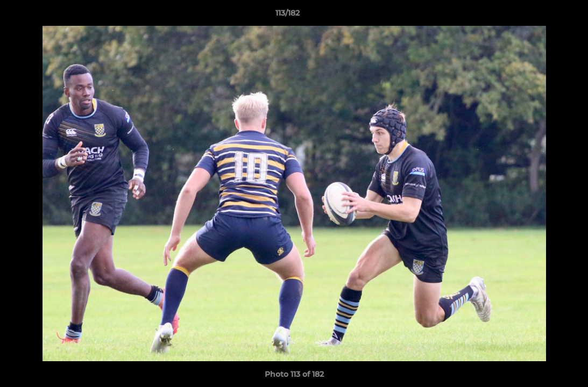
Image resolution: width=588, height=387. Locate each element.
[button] (543, 16)
